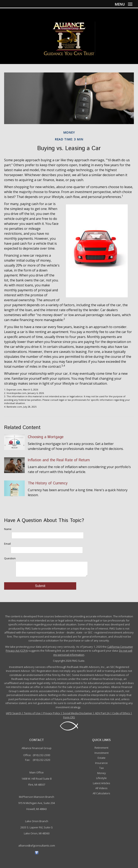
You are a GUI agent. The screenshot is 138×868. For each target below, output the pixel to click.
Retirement (101, 748)
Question (10, 558)
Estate (102, 758)
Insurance (101, 763)
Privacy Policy (52, 713)
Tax (102, 768)
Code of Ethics (121, 713)
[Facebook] (37, 853)
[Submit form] (40, 586)
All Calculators (101, 793)
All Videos (101, 788)
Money (102, 773)
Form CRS (69, 717)
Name (8, 529)
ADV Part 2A (102, 713)
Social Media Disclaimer (78, 713)
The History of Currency (48, 483)
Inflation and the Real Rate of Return (59, 460)
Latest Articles (102, 783)
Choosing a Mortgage (46, 437)
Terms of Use (32, 713)
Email (7, 544)
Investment (102, 753)
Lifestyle (101, 778)
